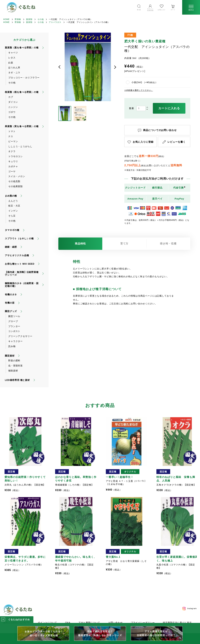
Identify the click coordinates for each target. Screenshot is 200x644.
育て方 (124, 244)
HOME (6, 19)
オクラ (12, 151)
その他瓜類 (14, 181)
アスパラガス (55, 22)
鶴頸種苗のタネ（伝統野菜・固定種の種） (22, 285)
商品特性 (80, 244)
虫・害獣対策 (15, 366)
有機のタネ (11, 294)
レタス (12, 58)
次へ (115, 67)
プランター (14, 326)
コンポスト (14, 331)
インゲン (13, 211)
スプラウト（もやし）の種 (19, 238)
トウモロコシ (15, 156)
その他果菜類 (15, 186)
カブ (11, 97)
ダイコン (13, 102)
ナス (11, 136)
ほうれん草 (14, 68)
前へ (59, 67)
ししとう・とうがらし (20, 146)
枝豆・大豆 (14, 206)
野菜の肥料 (14, 361)
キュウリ (13, 161)
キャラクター (15, 341)
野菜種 (18, 19)
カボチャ (13, 166)
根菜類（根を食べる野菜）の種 (22, 92)
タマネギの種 (12, 230)
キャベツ (13, 53)
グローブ (13, 321)
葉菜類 (29, 19)
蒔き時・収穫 (168, 244)
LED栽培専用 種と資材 (17, 380)
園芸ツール (14, 316)
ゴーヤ (12, 171)
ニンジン (13, 107)
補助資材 (13, 371)
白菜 (11, 63)
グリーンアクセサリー (20, 336)
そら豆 (12, 216)
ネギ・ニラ (14, 73)
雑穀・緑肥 (11, 247)
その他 (41, 19)
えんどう (13, 201)
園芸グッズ (11, 311)
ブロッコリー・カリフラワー (24, 78)
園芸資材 (10, 356)
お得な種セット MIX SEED (20, 264)
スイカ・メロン (17, 176)
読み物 (12, 346)
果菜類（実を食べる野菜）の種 (22, 126)
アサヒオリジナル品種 (17, 255)
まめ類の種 (11, 196)
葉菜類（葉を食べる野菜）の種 (22, 48)
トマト (12, 131)
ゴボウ (12, 112)
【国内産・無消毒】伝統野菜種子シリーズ (22, 273)
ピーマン (13, 141)
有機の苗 (10, 303)
